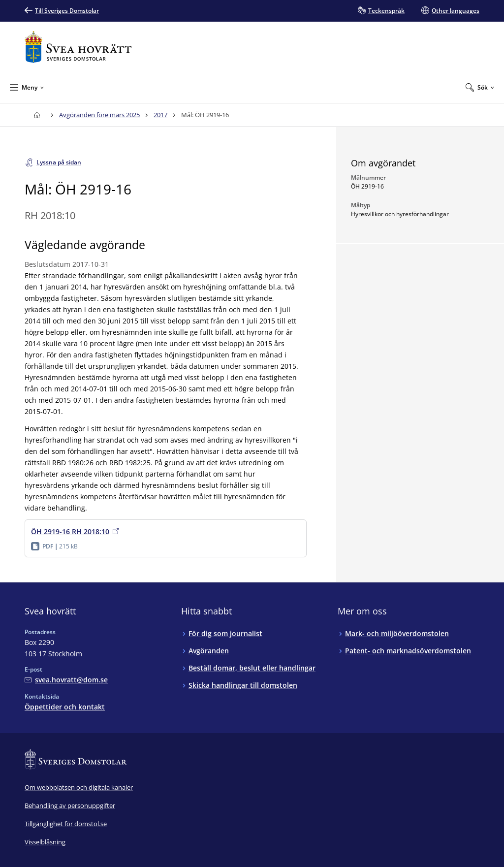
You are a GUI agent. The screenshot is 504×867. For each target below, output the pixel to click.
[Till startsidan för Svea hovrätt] (78, 47)
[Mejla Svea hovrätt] (66, 680)
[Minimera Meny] (27, 87)
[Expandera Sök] (480, 87)
